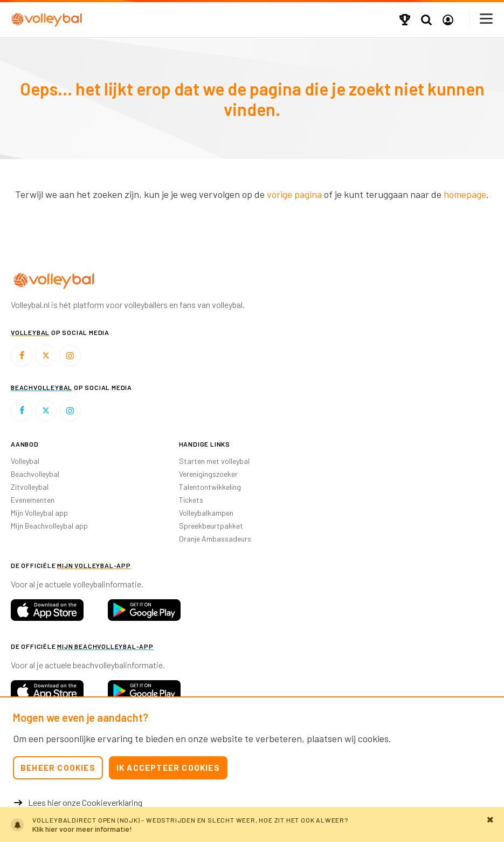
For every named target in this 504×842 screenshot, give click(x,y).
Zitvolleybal (30, 487)
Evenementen (33, 500)
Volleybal (25, 461)
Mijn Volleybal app (39, 513)
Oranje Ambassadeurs (215, 539)
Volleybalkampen (206, 513)
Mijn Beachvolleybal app (49, 526)
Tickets (191, 500)
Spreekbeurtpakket (211, 526)
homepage (465, 194)
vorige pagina (294, 194)
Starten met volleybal (214, 461)
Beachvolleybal (35, 474)
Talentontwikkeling (210, 487)
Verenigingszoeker (208, 474)
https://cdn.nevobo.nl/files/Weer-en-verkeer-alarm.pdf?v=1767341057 (252, 824)
